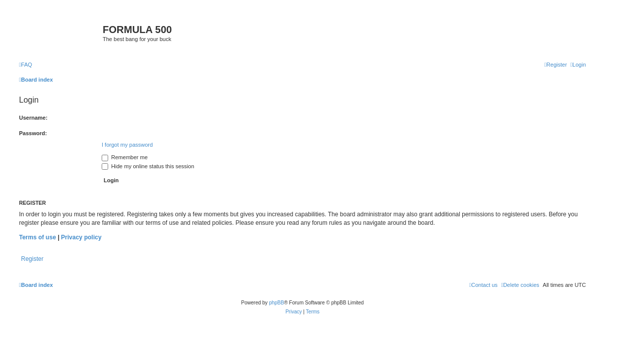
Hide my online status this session (148, 166)
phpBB (276, 303)
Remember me (125, 157)
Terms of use (38, 237)
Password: (33, 133)
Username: (33, 118)
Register (32, 259)
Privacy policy (81, 237)
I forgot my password (127, 145)
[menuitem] (26, 65)
